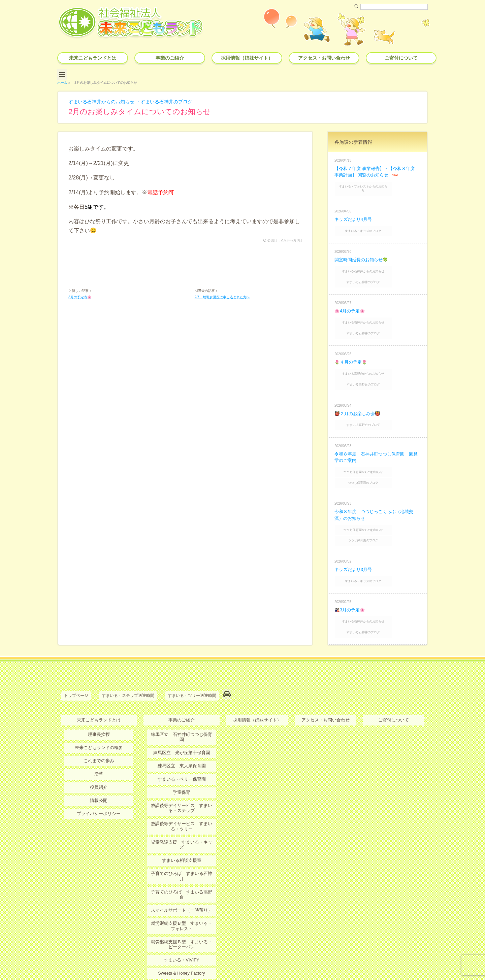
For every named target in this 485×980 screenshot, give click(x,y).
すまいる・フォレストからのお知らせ (378, 183)
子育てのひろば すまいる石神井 (182, 819)
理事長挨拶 (99, 694)
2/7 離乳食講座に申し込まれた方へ (222, 297)
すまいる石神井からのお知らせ (106, 99)
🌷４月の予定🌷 (352, 344)
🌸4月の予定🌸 (351, 297)
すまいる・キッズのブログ (378, 222)
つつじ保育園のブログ (378, 455)
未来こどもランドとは (93, 58)
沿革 (99, 732)
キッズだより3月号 (355, 537)
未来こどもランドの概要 (99, 706)
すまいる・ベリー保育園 (182, 732)
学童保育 (182, 745)
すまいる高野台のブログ (378, 363)
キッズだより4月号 (355, 211)
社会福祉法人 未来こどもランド (246, 961)
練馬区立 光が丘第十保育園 (182, 706)
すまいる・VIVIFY (182, 894)
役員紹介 (99, 745)
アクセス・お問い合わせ (324, 58)
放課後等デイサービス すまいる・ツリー (182, 778)
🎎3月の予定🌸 (351, 575)
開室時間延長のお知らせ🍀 (363, 249)
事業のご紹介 (170, 58)
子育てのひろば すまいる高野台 (182, 833)
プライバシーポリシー (99, 771)
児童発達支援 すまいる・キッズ (182, 794)
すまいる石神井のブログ (180, 99)
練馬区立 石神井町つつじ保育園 (182, 694)
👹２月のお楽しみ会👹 (359, 391)
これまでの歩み (99, 719)
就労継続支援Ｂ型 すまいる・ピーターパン (182, 878)
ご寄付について (401, 58)
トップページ (76, 657)
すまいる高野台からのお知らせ (378, 354)
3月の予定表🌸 (80, 297)
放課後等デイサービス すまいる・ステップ (182, 761)
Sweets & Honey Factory (182, 907)
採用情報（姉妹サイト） (247, 58)
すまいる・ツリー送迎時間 (192, 657)
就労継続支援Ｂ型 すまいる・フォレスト (182, 860)
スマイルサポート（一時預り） (182, 845)
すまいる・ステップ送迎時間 (128, 657)
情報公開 (99, 758)
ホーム (62, 80)
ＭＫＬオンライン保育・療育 (182, 920)
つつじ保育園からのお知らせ (378, 447)
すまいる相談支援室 (182, 807)
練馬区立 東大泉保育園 (182, 719)
